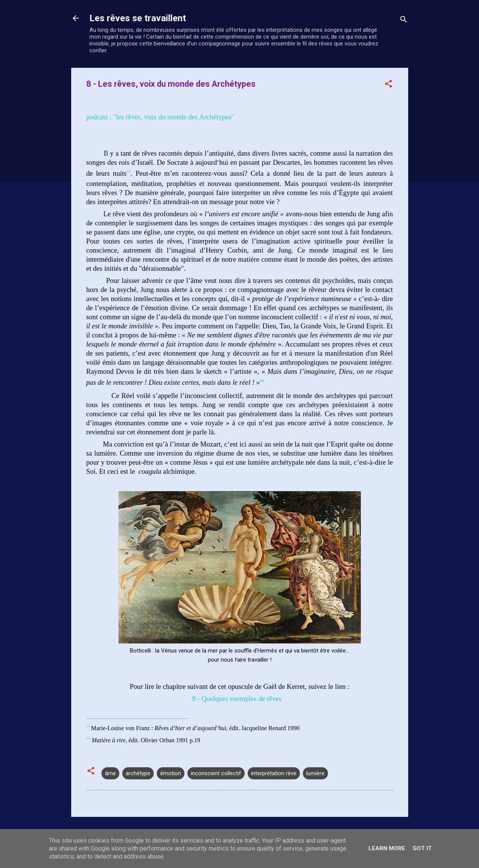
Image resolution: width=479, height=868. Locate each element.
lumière (315, 773)
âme (110, 773)
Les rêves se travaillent (138, 18)
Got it (422, 848)
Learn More (387, 848)
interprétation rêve (274, 773)
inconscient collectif (216, 773)
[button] (389, 85)
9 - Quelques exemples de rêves (237, 699)
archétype (138, 773)
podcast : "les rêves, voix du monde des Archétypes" (160, 117)
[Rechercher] (404, 21)
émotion (171, 773)
